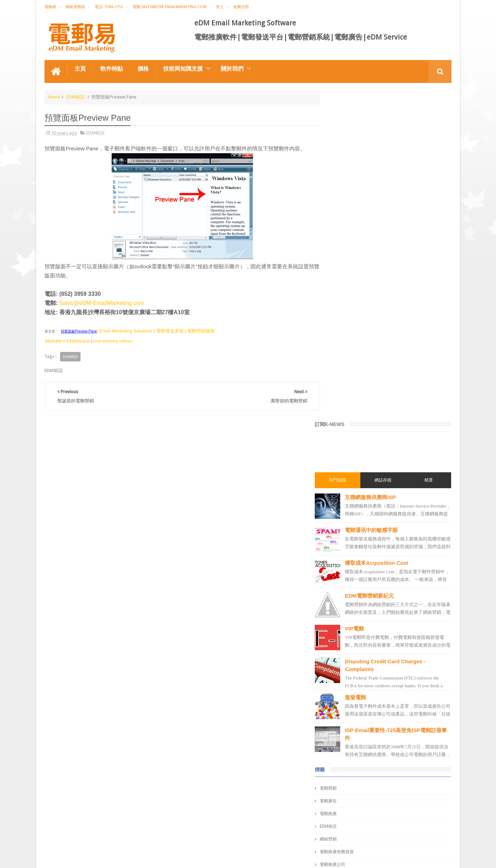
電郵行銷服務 (347, 610)
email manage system (355, 724)
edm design (345, 572)
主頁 (80, 68)
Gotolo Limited (105, 857)
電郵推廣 (343, 483)
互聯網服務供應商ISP (385, 166)
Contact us (434, 836)
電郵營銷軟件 (347, 648)
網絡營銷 (343, 508)
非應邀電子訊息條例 (353, 762)
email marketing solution (359, 585)
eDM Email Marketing (430, 857)
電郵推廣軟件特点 (67, 836)
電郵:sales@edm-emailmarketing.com (169, 7)
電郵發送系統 (347, 635)
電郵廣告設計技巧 (114, 836)
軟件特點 (112, 68)
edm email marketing (355, 597)
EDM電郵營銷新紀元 (384, 265)
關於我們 (232, 68)
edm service (346, 737)
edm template (347, 699)
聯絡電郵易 (75, 7)
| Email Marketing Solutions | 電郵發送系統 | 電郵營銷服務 (156, 331)
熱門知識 (350, 149)
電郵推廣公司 (347, 534)
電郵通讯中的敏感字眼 (386, 199)
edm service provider (355, 686)
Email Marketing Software (113, 341)
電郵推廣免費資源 (351, 521)
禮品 (248, 809)
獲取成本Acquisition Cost (391, 232)
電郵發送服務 (347, 712)
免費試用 (241, 7)
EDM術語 (76, 97)
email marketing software (359, 546)
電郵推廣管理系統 (351, 674)
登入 (220, 7)
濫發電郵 (370, 367)
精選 (431, 149)
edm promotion (350, 750)
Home (54, 97)
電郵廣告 (343, 470)
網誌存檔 (390, 149)
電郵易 (50, 7)
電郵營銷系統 (79, 341)
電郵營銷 (343, 457)
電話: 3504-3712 (109, 7)
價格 (143, 68)
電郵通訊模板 (347, 623)
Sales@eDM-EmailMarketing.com (102, 303)
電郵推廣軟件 (55, 341)
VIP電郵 (369, 298)
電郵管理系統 (347, 661)
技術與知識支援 (183, 68)
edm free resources (353, 775)
